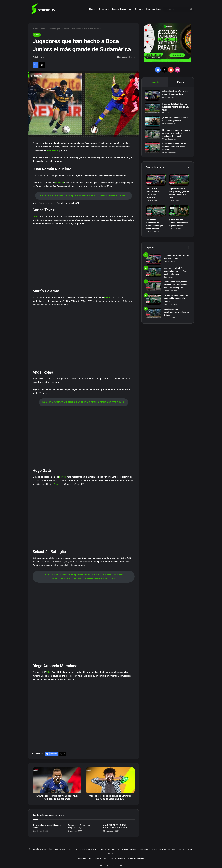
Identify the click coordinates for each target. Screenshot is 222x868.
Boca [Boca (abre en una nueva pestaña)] (56, 484)
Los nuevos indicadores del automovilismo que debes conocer (176, 148)
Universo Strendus (117, 858)
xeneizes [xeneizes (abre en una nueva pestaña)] (60, 183)
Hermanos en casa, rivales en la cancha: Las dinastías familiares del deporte (175, 134)
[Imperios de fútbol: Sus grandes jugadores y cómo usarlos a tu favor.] (154, 109)
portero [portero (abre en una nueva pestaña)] (63, 477)
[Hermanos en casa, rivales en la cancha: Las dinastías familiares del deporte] (154, 135)
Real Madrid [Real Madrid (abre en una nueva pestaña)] (53, 150)
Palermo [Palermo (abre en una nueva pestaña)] (108, 297)
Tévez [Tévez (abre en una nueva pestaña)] (36, 216)
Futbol (43, 29)
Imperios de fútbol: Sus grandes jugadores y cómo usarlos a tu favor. (175, 108)
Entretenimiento (153, 9)
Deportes (103, 9)
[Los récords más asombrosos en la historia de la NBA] (154, 315)
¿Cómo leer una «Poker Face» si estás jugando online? (179, 225)
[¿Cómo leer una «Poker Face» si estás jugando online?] (179, 214)
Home (92, 9)
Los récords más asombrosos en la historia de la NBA (176, 314)
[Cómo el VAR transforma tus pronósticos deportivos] (154, 96)
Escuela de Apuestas (121, 9)
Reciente (155, 82)
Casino (138, 9)
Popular (181, 82)
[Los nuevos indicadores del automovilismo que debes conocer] (154, 149)
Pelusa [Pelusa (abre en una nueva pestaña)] (49, 672)
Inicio (36, 29)
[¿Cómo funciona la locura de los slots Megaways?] (154, 123)
